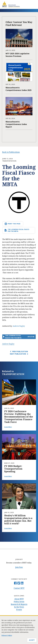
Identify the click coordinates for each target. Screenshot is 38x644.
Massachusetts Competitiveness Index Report (16, 124)
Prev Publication (20, 352)
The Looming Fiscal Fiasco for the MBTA (18, 230)
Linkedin (22, 583)
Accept (32, 640)
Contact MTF (19, 588)
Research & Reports (19, 604)
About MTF (19, 599)
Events (19, 610)
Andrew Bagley (19, 326)
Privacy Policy (7, 636)
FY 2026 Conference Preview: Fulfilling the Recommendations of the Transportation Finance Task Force (19, 417)
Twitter (19, 583)
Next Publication (18, 354)
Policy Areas (19, 602)
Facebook (15, 583)
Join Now (19, 567)
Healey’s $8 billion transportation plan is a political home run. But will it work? (18, 519)
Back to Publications (11, 152)
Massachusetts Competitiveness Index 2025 (18, 89)
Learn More (8, 427)
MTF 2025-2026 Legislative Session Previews (17, 55)
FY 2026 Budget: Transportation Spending (13, 469)
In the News (19, 607)
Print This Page (14, 224)
